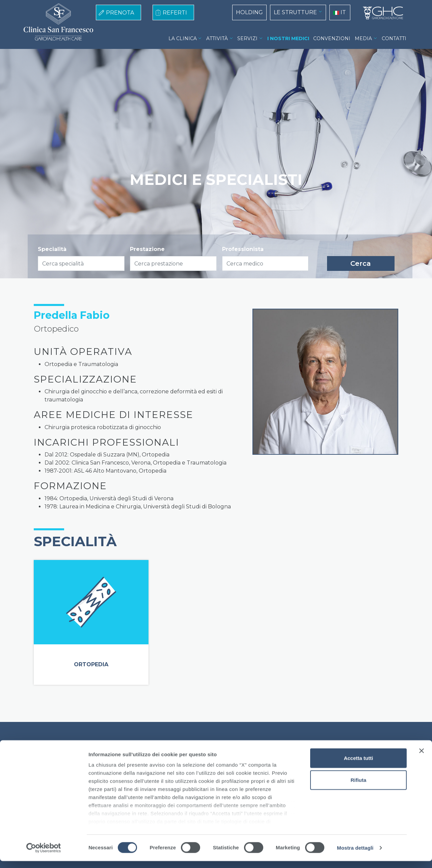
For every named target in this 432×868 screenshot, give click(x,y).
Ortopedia (91, 664)
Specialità (52, 249)
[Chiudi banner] (422, 758)
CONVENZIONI (332, 38)
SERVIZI (247, 38)
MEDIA (363, 38)
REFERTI (175, 13)
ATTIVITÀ (217, 38)
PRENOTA (120, 13)
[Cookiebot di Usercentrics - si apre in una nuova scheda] (44, 855)
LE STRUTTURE (295, 12)
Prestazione (147, 249)
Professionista (243, 249)
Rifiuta (359, 787)
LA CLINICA (183, 38)
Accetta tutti (359, 765)
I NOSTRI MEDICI (288, 38)
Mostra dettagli (355, 855)
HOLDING (249, 12)
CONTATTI (394, 38)
